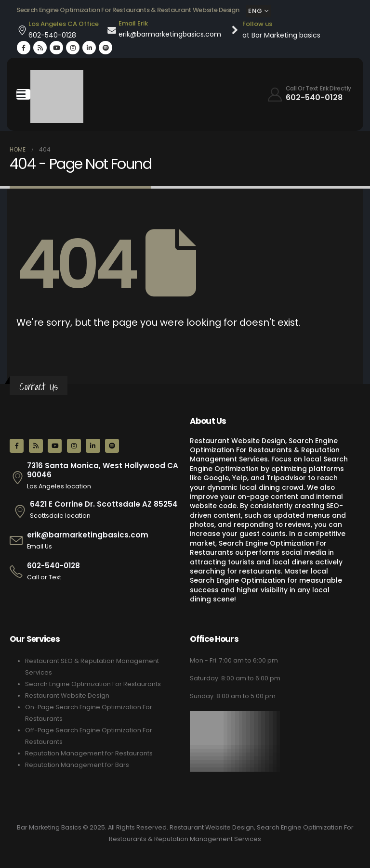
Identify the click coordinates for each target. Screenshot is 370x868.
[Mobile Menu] (23, 94)
